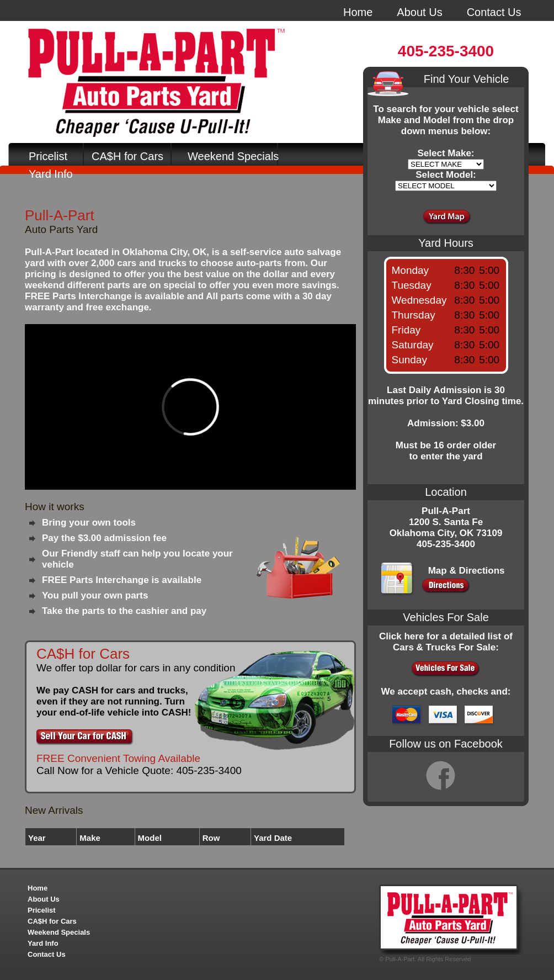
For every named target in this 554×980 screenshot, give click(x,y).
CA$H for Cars (127, 156)
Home (358, 12)
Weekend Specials (233, 156)
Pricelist (48, 156)
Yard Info (51, 174)
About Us (419, 12)
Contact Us (494, 12)
